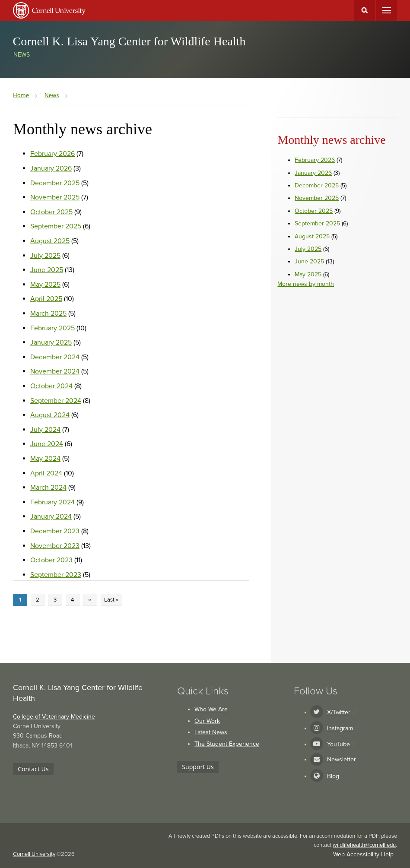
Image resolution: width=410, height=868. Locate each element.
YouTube (341, 744)
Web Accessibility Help (363, 854)
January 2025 (51, 342)
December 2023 (55, 531)
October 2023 (51, 560)
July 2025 (45, 256)
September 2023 (56, 575)
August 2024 (50, 415)
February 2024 (52, 502)
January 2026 (51, 168)
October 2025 (51, 212)
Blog (333, 776)
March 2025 (48, 314)
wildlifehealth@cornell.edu (364, 845)
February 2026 (52, 154)
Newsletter (342, 759)
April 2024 (46, 473)
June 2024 (47, 444)
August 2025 (50, 241)
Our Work (207, 721)
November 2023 (55, 546)
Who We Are (211, 709)
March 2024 (48, 488)
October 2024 (51, 386)
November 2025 (55, 197)
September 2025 (56, 226)
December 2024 (55, 357)
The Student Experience (227, 744)
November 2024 (55, 371)
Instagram (343, 728)
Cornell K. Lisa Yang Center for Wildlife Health (129, 41)
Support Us (198, 767)
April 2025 (46, 299)
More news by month (306, 284)
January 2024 (51, 516)
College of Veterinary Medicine (54, 717)
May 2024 (45, 459)
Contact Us (33, 769)
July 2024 (45, 430)
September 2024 (56, 401)
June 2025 (47, 270)
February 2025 (52, 328)
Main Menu (387, 10)
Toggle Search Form (365, 10)
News (22, 55)
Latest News (211, 732)
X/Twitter (342, 712)
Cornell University (34, 854)
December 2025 (55, 183)
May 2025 (45, 285)
